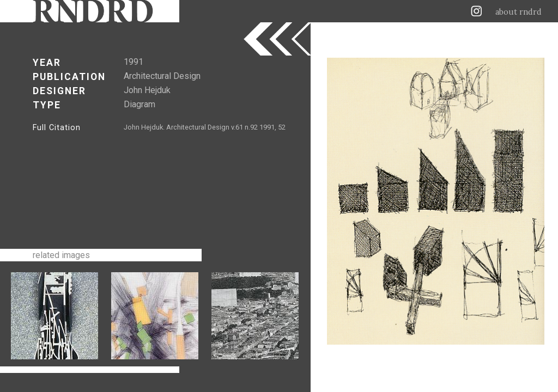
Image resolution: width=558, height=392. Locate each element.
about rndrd (518, 12)
